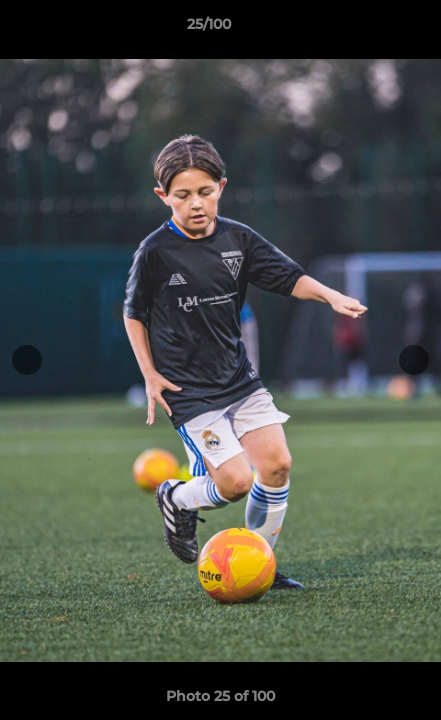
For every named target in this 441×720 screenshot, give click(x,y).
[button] (369, 29)
